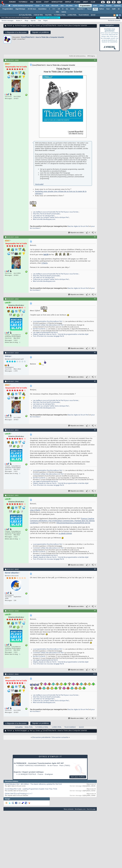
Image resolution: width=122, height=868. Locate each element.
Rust (108, 9)
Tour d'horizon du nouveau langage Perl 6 (48, 336)
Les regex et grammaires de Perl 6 (45, 333)
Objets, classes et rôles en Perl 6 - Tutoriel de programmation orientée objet (61, 334)
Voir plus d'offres (78, 777)
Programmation (85, 6)
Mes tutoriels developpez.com (44, 219)
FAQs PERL (29, 727)
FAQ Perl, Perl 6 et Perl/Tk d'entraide (46, 214)
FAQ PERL (48, 15)
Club (93, 2)
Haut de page (91, 809)
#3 (95, 299)
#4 (95, 353)
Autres (64, 12)
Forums (12, 2)
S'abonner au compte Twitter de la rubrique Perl (51, 218)
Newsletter (57, 2)
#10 (95, 674)
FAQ (32, 2)
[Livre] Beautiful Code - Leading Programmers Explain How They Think (31, 789)
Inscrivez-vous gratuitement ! (48, 18)
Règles (46, 21)
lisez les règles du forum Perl (78, 226)
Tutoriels (23, 2)
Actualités (19, 727)
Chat (46, 2)
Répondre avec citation (76, 233)
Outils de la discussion (77, 56)
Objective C (81, 9)
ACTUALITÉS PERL (25, 15)
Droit (85, 2)
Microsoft (55, 6)
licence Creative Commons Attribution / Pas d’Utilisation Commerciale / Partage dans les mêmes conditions (62, 521)
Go (67, 9)
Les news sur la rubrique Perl (44, 216)
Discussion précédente (41, 737)
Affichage (91, 56)
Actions (18, 21)
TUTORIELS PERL (60, 15)
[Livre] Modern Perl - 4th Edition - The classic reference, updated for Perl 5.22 (33, 784)
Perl (95, 9)
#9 (95, 611)
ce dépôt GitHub (65, 534)
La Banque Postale (27, 774)
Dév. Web (69, 6)
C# (59, 9)
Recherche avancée (114, 21)
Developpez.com (80, 809)
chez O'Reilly (35, 510)
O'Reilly (44, 263)
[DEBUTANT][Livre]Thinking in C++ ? (19, 794)
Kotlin (72, 9)
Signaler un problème (40, 32)
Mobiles (109, 6)
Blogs (39, 2)
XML (57, 12)
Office (102, 6)
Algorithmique (20, 9)
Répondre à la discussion (16, 32)
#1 (95, 60)
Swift (114, 9)
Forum (10, 26)
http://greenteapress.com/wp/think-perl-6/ (73, 523)
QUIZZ (93, 15)
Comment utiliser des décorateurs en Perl (48, 325)
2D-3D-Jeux (32, 9)
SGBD (95, 6)
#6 (95, 430)
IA (43, 6)
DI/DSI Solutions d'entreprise (23, 6)
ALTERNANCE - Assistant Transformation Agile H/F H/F (39, 763)
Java (62, 6)
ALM (47, 6)
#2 (95, 237)
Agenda (33, 21)
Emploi (68, 2)
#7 (95, 495)
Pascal (89, 9)
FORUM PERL (38, 15)
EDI (76, 6)
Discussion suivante (60, 737)
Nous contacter (69, 809)
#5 (95, 381)
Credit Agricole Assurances (32, 766)
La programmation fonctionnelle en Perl (48, 322)
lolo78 (46, 255)
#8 (95, 569)
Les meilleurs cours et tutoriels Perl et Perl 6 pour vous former (56, 212)
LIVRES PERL (72, 15)
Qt (119, 9)
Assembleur (42, 9)
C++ (54, 9)
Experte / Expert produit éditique (29, 772)
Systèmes (117, 6)
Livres (38, 26)
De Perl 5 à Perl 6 (39, 329)
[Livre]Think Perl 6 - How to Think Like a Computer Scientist (43, 37)
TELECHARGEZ (84, 15)
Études (77, 2)
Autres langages (21, 26)
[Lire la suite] (39, 184)
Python (102, 9)
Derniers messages (8, 21)
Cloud (37, 6)
